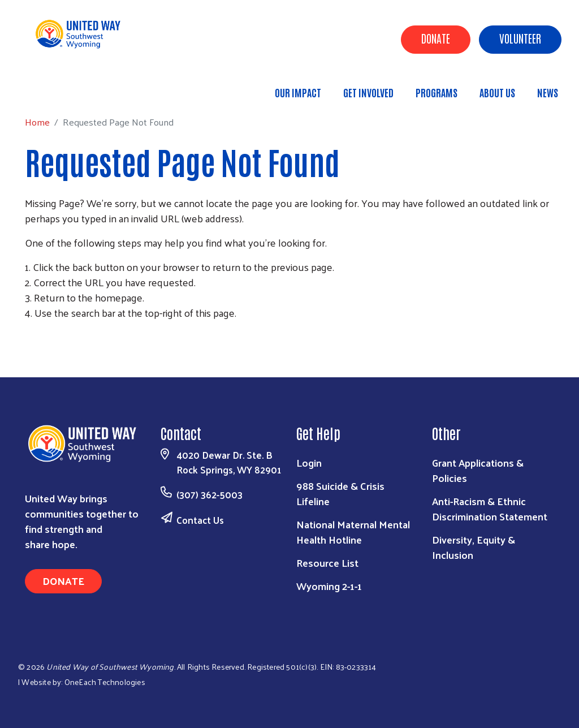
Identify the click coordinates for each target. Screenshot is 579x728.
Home (66, 87)
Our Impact (298, 92)
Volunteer (520, 38)
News (548, 92)
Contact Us (200, 520)
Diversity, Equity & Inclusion (474, 547)
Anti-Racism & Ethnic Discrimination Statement (490, 509)
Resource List (327, 563)
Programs (437, 92)
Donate (436, 38)
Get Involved (368, 92)
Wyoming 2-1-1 (329, 586)
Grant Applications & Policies (478, 470)
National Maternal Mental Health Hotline (353, 532)
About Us (497, 92)
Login (309, 462)
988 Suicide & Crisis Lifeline (340, 493)
